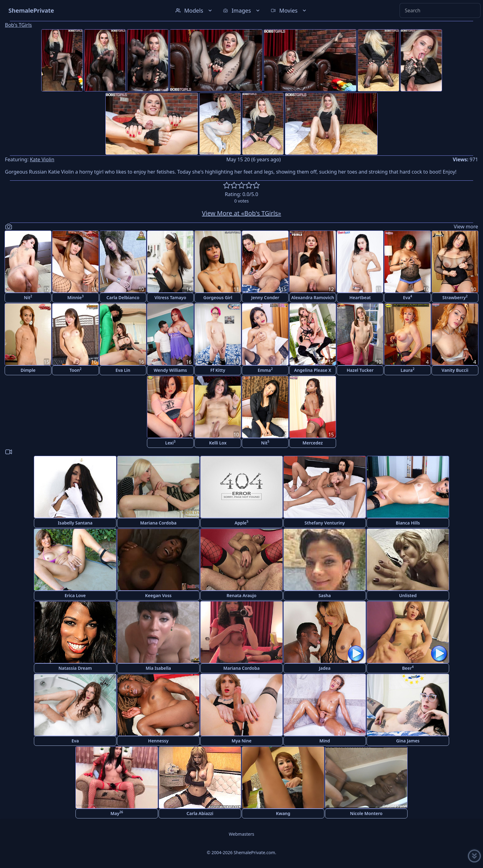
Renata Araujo (242, 595)
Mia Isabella (158, 668)
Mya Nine (242, 741)
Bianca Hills (408, 523)
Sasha (325, 595)
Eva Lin (123, 370)
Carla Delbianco (123, 297)
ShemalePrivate (31, 10)
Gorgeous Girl (218, 297)
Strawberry (455, 297)
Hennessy (158, 741)
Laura (408, 370)
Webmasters (241, 834)
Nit (28, 297)
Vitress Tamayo (170, 297)
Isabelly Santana (75, 523)
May (117, 813)
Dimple (28, 370)
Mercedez (313, 443)
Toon (75, 370)
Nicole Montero (366, 813)
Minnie (76, 297)
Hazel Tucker (360, 370)
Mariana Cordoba (158, 523)
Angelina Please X (313, 370)
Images (242, 10)
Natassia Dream (75, 668)
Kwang (283, 813)
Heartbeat (360, 297)
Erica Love (75, 595)
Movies (289, 10)
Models (194, 10)
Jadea (325, 668)
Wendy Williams (170, 370)
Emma (265, 370)
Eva (408, 297)
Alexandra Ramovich (313, 297)
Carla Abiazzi (200, 813)
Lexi (170, 442)
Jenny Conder (265, 297)
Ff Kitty (218, 370)
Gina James (408, 741)
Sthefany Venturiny (325, 523)
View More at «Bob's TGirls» (242, 213)
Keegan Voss (158, 595)
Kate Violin (42, 159)
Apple (241, 522)
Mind (325, 741)
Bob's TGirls (18, 25)
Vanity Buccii (455, 370)
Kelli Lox (218, 443)
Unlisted (408, 595)
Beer (408, 668)
